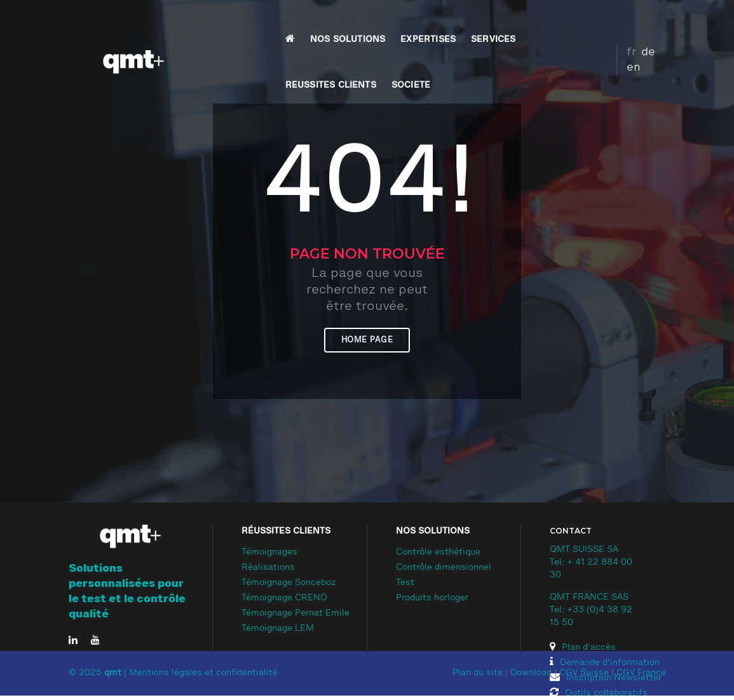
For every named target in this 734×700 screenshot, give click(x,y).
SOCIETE (556, 23)
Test (405, 583)
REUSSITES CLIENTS (476, 23)
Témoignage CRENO (284, 598)
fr (618, 21)
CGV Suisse (584, 673)
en (654, 21)
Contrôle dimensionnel (444, 568)
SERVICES (393, 23)
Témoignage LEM (278, 629)
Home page (367, 340)
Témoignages (269, 553)
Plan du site (478, 673)
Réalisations (268, 568)
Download (531, 673)
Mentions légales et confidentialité (203, 673)
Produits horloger (432, 598)
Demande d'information (605, 663)
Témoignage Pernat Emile (296, 614)
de (635, 21)
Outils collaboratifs (599, 694)
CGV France (641, 673)
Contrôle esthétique (438, 553)
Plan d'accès (583, 648)
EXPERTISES (328, 23)
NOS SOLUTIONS (248, 23)
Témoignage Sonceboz (289, 583)
